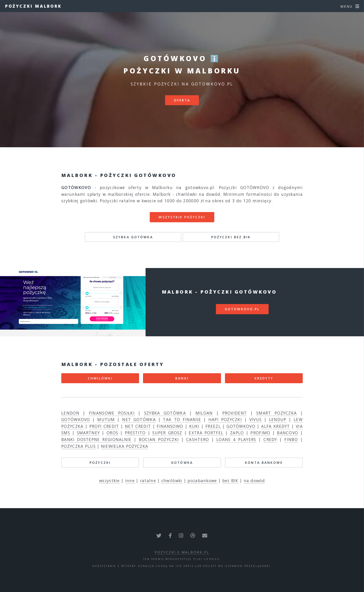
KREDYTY (264, 378)
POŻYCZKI (100, 463)
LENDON (70, 413)
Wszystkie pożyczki (182, 217)
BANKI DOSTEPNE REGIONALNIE (96, 439)
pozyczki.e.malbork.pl (182, 552)
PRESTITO (135, 433)
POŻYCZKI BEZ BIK (231, 237)
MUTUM (106, 419)
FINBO (291, 439)
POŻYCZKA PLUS (78, 446)
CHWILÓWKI (100, 378)
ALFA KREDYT (276, 426)
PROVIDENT (235, 413)
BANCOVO (288, 433)
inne (130, 481)
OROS (112, 433)
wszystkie (109, 481)
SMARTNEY (88, 433)
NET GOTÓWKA (139, 419)
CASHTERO (198, 439)
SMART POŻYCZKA (276, 413)
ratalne (148, 481)
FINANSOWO (170, 426)
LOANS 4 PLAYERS (236, 439)
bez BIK (230, 481)
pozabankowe (202, 481)
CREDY (270, 439)
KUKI (194, 426)
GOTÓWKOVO (76, 419)
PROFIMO (260, 433)
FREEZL (213, 426)
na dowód (254, 481)
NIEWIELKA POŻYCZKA (125, 446)
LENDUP (278, 419)
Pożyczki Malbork (33, 6)
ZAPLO (237, 433)
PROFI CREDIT (104, 426)
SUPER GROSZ (167, 433)
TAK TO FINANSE (182, 419)
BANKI (182, 378)
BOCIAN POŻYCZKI (159, 439)
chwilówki (172, 481)
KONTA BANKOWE (264, 463)
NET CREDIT (138, 426)
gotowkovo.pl (242, 309)
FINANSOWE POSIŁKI (112, 413)
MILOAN (204, 413)
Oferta (182, 100)
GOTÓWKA (182, 463)
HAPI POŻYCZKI (225, 419)
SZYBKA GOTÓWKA (133, 237)
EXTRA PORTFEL (206, 433)
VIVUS (256, 419)
